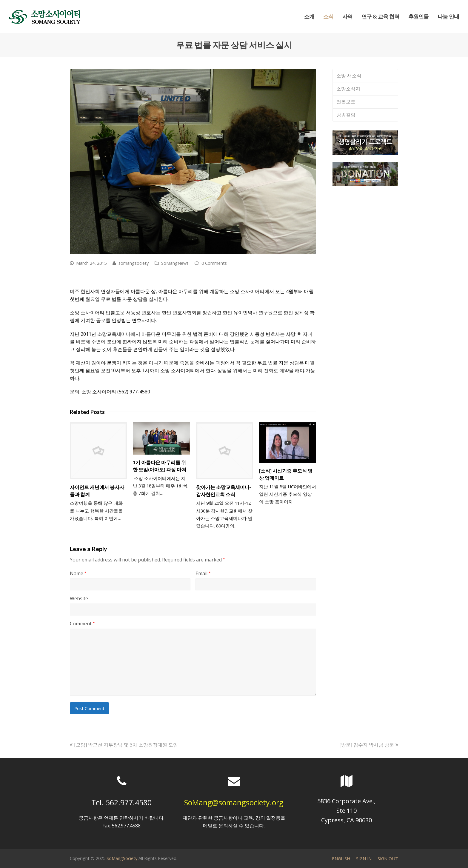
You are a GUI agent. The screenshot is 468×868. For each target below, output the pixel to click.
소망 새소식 (349, 76)
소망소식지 (348, 89)
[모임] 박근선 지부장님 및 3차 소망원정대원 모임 (124, 745)
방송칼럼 (346, 115)
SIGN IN (364, 858)
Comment (82, 624)
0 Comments (214, 263)
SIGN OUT (388, 858)
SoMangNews (175, 263)
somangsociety (134, 263)
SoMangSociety (122, 858)
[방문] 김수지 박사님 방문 (369, 745)
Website (79, 598)
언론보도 (346, 101)
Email (203, 573)
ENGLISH (341, 858)
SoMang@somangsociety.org (234, 802)
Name (78, 573)
